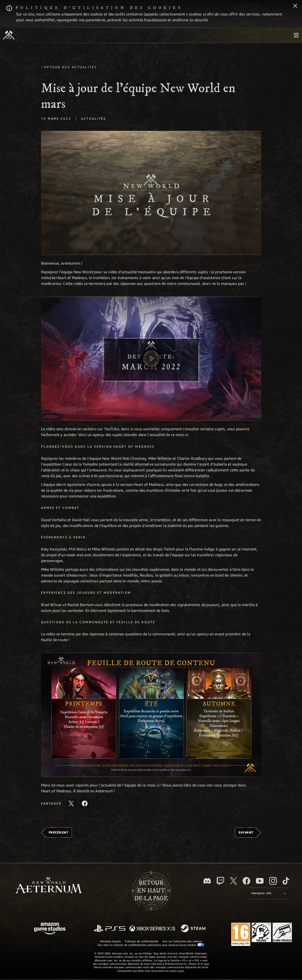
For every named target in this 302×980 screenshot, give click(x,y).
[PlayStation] (110, 929)
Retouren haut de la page (151, 891)
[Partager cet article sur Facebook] (85, 803)
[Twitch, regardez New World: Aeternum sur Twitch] (220, 881)
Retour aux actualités (71, 67)
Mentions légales (111, 941)
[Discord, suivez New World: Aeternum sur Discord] (207, 881)
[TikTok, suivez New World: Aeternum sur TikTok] (286, 881)
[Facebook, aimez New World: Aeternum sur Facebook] (246, 881)
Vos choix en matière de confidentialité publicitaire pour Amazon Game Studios (151, 945)
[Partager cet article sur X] (71, 803)
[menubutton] (296, 35)
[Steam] (194, 929)
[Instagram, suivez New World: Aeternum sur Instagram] (273, 881)
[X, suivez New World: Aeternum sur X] (233, 881)
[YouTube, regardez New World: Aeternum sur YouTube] (260, 881)
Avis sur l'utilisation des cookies (182, 941)
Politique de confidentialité (142, 941)
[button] (151, 193)
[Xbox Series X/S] (152, 929)
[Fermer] (295, 6)
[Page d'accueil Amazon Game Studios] (50, 929)
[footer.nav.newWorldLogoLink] (49, 886)
